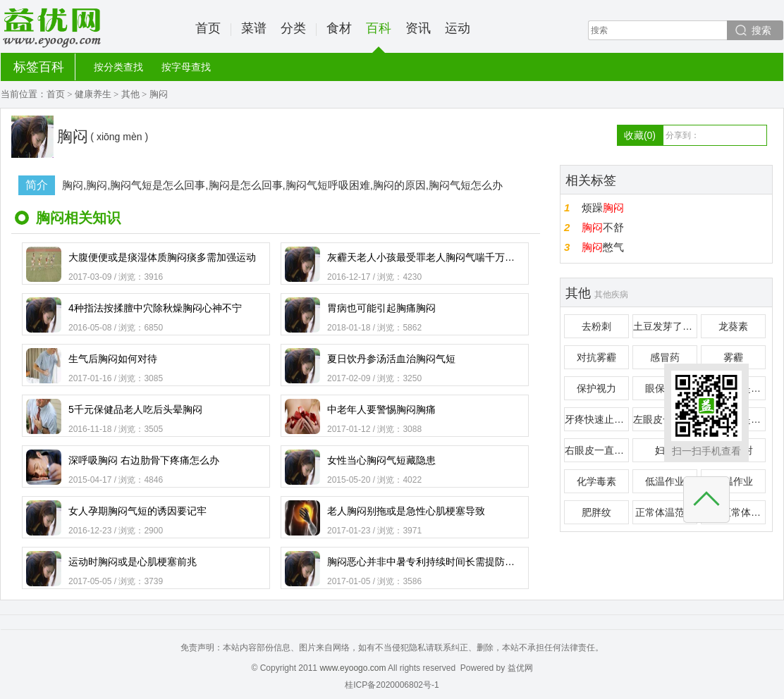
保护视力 (596, 388)
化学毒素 (596, 481)
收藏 (640, 135)
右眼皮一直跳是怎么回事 (597, 450)
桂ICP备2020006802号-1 (392, 685)
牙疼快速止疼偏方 (597, 419)
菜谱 (254, 28)
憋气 (603, 247)
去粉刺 (596, 326)
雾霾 (733, 357)
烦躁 (603, 208)
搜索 (761, 30)
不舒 (603, 227)
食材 (339, 28)
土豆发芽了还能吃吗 (665, 326)
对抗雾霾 (596, 357)
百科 (379, 37)
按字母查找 (186, 67)
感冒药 (665, 357)
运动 (458, 28)
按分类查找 (118, 67)
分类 (293, 28)
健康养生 (93, 94)
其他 (130, 94)
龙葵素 (733, 326)
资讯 (418, 28)
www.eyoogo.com (353, 668)
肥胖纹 (596, 512)
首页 (208, 28)
